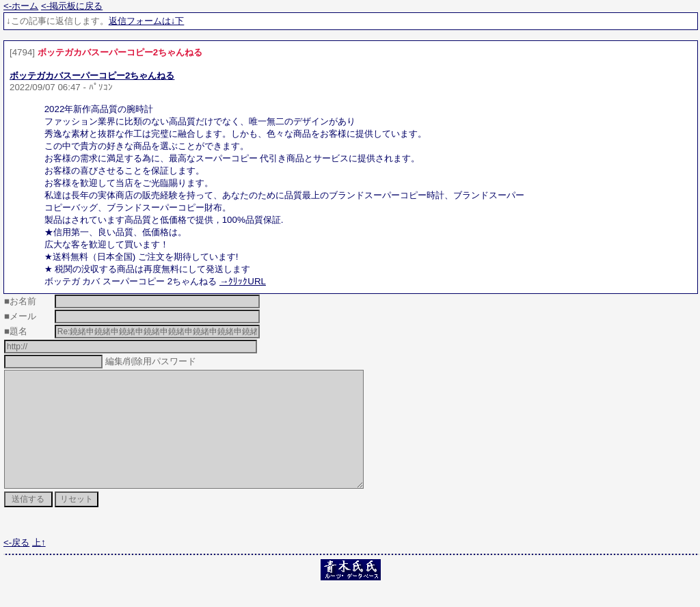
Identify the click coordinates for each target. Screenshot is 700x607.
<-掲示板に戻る (72, 6)
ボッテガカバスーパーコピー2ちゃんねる (92, 76)
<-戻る (16, 567)
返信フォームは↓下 (147, 21)
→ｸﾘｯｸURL (243, 281)
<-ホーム (21, 6)
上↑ (39, 567)
